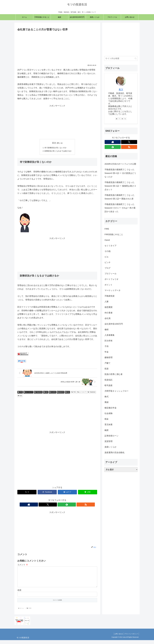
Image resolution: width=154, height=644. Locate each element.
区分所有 (53, 393)
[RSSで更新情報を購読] (64, 505)
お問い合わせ (117, 638)
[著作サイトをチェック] (50, 505)
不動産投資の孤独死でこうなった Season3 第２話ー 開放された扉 (119, 197)
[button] (136, 58)
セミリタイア (28, 393)
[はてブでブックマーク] (67, 493)
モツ (121, 89)
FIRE (20, 393)
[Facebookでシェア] (47, 493)
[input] (121, 58)
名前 (19, 594)
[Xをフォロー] (55, 505)
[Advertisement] (57, 47)
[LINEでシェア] (88, 493)
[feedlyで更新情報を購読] (60, 505)
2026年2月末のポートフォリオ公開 (120, 164)
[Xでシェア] (27, 493)
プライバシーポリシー (131, 638)
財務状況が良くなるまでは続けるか (58, 152)
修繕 (46, 393)
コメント (23, 565)
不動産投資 (38, 393)
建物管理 (61, 393)
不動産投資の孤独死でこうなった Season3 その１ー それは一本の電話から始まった (120, 208)
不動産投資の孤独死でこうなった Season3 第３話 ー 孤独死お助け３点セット (120, 186)
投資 (67, 393)
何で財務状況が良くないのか (55, 148)
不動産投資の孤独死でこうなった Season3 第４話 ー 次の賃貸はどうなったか (120, 173)
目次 (54, 143)
